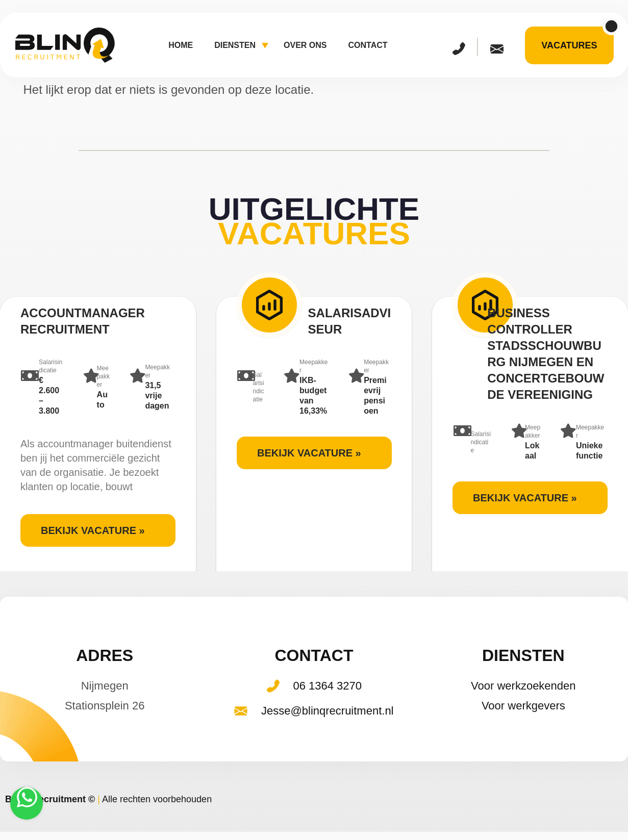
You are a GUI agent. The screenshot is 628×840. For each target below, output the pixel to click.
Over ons (305, 45)
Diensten (241, 46)
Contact (368, 45)
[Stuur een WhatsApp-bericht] (27, 803)
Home (181, 45)
